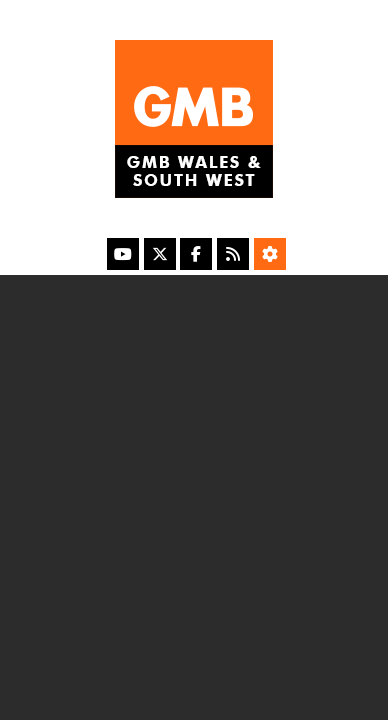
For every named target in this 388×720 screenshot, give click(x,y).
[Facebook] (196, 254)
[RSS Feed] (233, 254)
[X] (160, 254)
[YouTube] (123, 254)
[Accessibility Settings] (270, 254)
